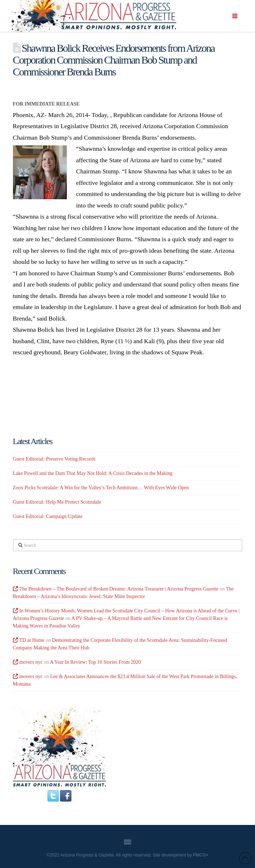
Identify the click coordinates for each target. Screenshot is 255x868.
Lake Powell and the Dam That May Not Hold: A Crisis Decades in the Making (93, 473)
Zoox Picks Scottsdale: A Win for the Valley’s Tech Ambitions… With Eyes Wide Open (101, 488)
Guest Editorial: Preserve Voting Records (54, 459)
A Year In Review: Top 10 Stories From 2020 (95, 662)
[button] (235, 16)
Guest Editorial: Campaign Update (48, 516)
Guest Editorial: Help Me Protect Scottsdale (57, 502)
